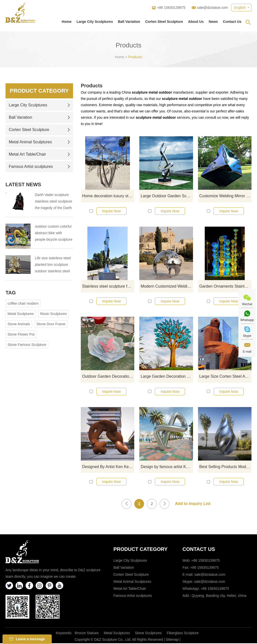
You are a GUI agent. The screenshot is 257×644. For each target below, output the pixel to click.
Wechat (247, 304)
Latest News (23, 184)
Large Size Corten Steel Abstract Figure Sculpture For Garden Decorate (225, 377)
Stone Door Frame (51, 324)
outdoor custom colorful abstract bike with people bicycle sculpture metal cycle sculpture (54, 234)
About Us (196, 22)
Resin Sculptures (53, 314)
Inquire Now (112, 211)
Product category (141, 550)
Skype (247, 336)
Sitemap (172, 640)
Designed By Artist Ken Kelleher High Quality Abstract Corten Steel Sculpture (108, 467)
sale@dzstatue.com (212, 8)
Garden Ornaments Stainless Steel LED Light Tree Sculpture (225, 286)
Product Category (39, 91)
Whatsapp (247, 320)
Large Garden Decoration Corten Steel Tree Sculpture (167, 377)
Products (135, 57)
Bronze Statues (87, 634)
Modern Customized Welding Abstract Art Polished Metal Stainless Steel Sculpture (167, 286)
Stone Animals (19, 324)
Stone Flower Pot (21, 334)
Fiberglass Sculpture (183, 634)
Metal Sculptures (21, 314)
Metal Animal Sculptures (39, 142)
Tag (11, 293)
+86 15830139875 (215, 589)
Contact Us (232, 22)
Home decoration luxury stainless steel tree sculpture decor (108, 196)
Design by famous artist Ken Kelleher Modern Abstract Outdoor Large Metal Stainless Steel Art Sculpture (167, 467)
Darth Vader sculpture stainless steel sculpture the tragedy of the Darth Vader (54, 202)
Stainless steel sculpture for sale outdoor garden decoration (108, 286)
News (213, 22)
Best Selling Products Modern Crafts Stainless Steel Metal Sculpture (225, 467)
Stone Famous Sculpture (27, 345)
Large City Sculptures (95, 22)
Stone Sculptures (148, 634)
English (240, 8)
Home (67, 22)
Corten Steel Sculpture (164, 22)
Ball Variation (129, 22)
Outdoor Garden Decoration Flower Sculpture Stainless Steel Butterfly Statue (108, 377)
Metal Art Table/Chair (39, 154)
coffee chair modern (23, 303)
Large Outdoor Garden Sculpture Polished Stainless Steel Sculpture (167, 196)
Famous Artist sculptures (39, 167)
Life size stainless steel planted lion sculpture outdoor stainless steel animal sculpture (53, 265)
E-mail (247, 352)
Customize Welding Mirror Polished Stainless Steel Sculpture (225, 196)
